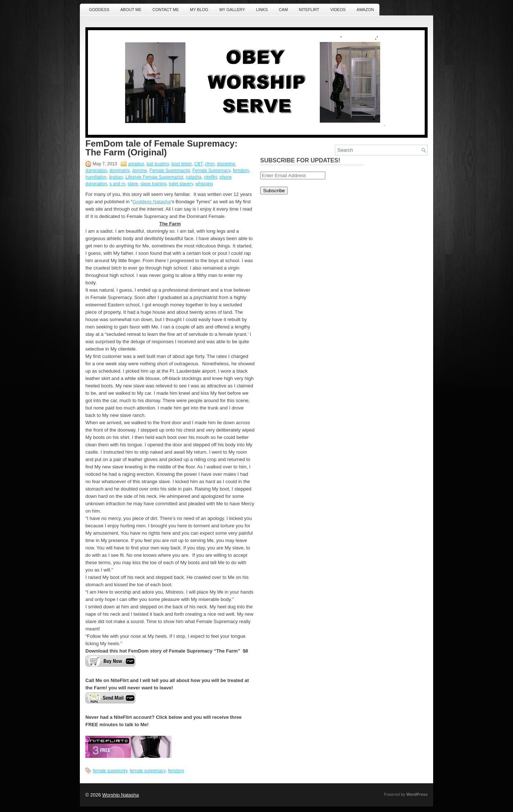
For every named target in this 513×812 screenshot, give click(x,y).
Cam (283, 10)
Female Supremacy (211, 171)
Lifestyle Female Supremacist (154, 177)
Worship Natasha (121, 795)
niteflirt (210, 177)
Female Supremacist (170, 171)
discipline (226, 164)
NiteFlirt (309, 10)
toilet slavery (181, 184)
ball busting (158, 164)
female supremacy (148, 771)
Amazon (365, 10)
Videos (338, 10)
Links (262, 10)
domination (96, 171)
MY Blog (199, 10)
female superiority (110, 771)
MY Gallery (232, 10)
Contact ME (166, 10)
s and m (117, 184)
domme (139, 171)
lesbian (116, 177)
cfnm (210, 164)
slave (133, 184)
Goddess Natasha (152, 202)
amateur (136, 164)
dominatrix (119, 171)
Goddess (99, 10)
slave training (153, 184)
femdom (241, 171)
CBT (199, 164)
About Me (131, 10)
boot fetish (181, 164)
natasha (194, 177)
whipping (204, 184)
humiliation (96, 177)
